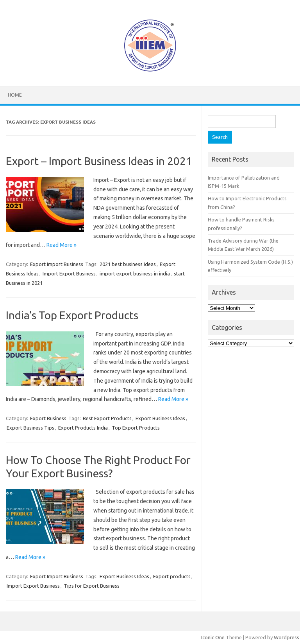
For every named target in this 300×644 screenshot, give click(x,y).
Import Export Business (69, 273)
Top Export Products (136, 428)
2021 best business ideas (128, 264)
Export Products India (83, 428)
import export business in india (135, 273)
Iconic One (213, 637)
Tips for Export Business (92, 586)
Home (15, 95)
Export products (172, 576)
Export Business (48, 418)
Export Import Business (57, 264)
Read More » (62, 245)
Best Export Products (107, 418)
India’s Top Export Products (72, 315)
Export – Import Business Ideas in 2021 (99, 161)
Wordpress (287, 637)
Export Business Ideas (160, 418)
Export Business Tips (30, 428)
